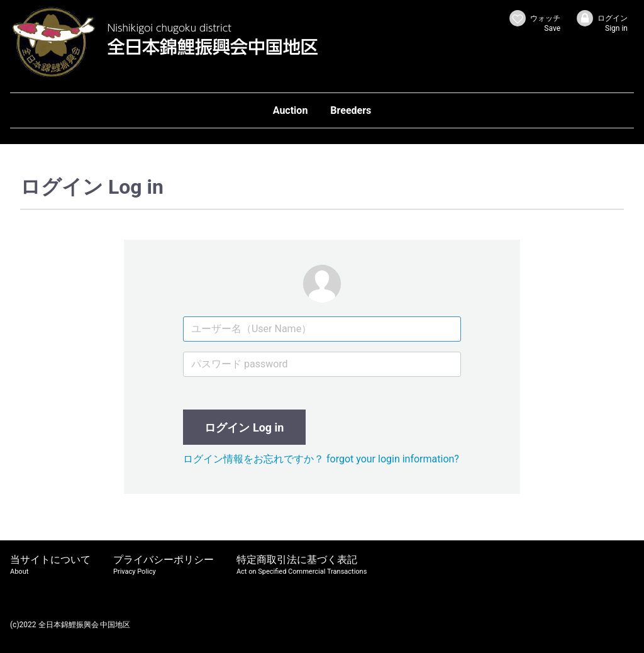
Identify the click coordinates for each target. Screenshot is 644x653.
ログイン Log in (244, 427)
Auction (291, 110)
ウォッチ (534, 21)
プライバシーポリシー (164, 565)
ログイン (602, 21)
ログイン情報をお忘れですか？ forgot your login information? (321, 459)
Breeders (351, 110)
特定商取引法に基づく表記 (302, 565)
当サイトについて (50, 565)
